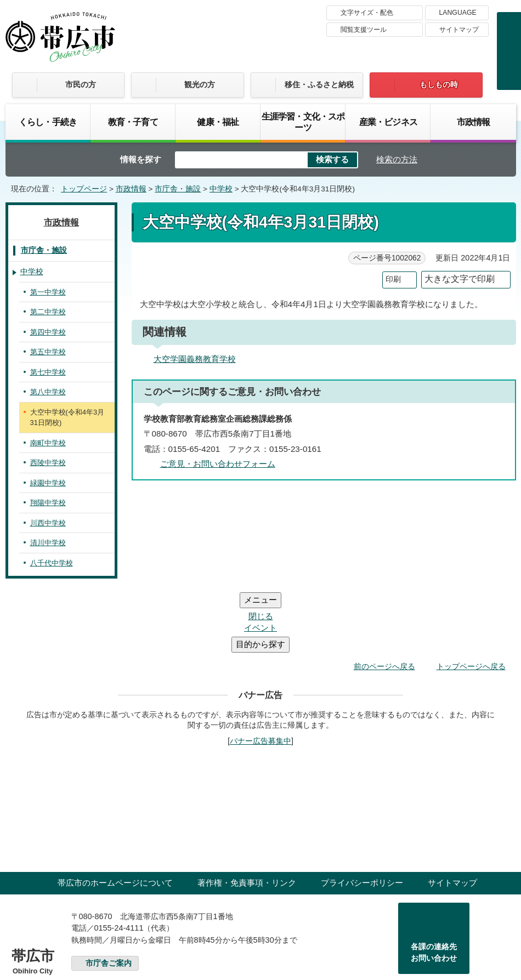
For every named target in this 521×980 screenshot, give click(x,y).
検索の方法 (397, 159)
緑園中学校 (48, 483)
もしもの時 (439, 84)
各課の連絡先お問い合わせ (434, 887)
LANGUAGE (458, 13)
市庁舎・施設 (178, 189)
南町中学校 (48, 443)
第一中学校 (48, 292)
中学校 (221, 189)
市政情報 (474, 122)
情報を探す (141, 159)
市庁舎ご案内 (109, 897)
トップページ (84, 189)
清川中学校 (48, 543)
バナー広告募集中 (260, 675)
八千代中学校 (52, 563)
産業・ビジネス (388, 122)
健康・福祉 (218, 122)
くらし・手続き (48, 122)
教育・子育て (133, 122)
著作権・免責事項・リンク (247, 817)
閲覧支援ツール (364, 30)
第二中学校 (48, 312)
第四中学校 (48, 332)
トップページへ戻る (471, 601)
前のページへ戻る (384, 601)
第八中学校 (48, 392)
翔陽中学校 (48, 503)
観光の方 (200, 84)
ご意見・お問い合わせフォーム (218, 464)
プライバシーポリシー (362, 817)
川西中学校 (48, 523)
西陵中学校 (48, 463)
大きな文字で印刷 (460, 279)
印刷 (393, 279)
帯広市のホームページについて (115, 817)
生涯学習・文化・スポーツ (303, 122)
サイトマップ (459, 30)
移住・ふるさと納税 (319, 84)
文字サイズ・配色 (367, 13)
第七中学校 (48, 372)
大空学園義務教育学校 (195, 359)
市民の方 (81, 84)
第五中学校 (48, 352)
